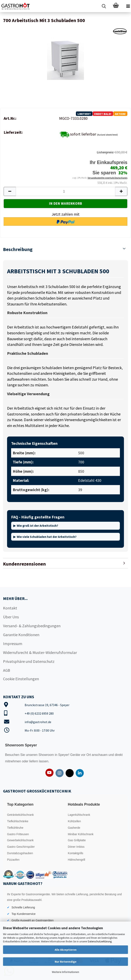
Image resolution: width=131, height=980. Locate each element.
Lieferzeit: (13, 132)
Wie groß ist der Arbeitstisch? (37, 526)
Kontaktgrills (75, 853)
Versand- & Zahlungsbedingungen (32, 626)
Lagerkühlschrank (79, 815)
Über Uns (11, 617)
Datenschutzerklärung (100, 941)
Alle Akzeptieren (66, 950)
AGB (7, 670)
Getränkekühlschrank (20, 815)
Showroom (47, 755)
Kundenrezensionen (24, 564)
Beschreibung (18, 249)
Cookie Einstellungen (21, 679)
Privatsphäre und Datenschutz (29, 661)
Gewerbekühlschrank (20, 840)
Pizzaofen (13, 860)
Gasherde (74, 828)
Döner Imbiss (76, 847)
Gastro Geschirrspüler (21, 847)
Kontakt (10, 608)
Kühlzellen (74, 821)
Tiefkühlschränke (18, 821)
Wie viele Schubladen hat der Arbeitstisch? (47, 537)
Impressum (13, 644)
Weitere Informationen (65, 972)
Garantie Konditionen (21, 635)
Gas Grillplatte (77, 840)
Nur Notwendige (66, 962)
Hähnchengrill (77, 860)
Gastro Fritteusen (18, 834)
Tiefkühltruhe (15, 828)
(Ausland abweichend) (107, 135)
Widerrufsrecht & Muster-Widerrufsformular (40, 652)
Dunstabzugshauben (20, 853)
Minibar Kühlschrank (81, 834)
